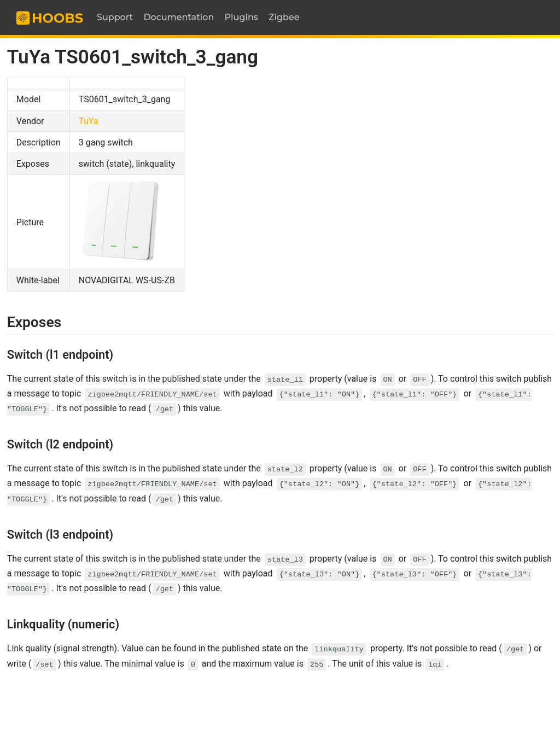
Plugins (241, 17)
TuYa (89, 121)
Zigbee (284, 17)
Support (115, 17)
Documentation (179, 17)
